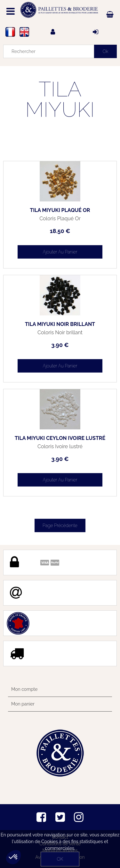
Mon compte (24, 689)
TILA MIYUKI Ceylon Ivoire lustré (60, 438)
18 (60, 231)
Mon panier (23, 704)
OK (60, 859)
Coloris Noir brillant (60, 333)
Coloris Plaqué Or (60, 219)
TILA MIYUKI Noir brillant (60, 324)
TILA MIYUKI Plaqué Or (60, 210)
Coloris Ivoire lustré (60, 447)
